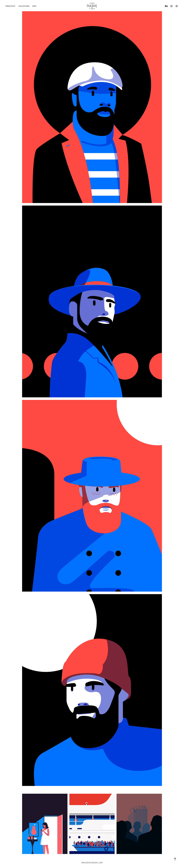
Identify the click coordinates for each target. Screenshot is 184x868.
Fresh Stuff (10, 6)
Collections (24, 6)
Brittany (95, 862)
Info (34, 6)
